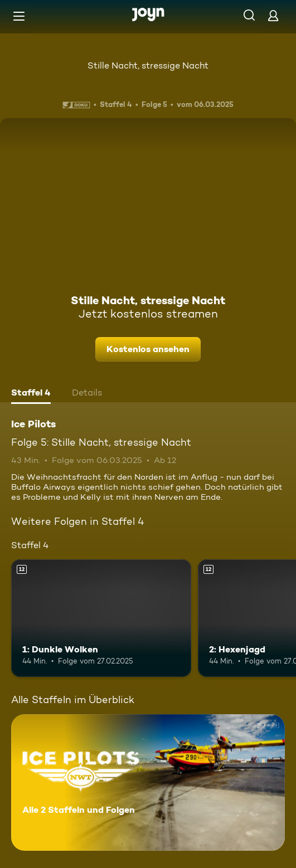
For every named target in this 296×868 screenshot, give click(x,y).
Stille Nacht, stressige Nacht (148, 65)
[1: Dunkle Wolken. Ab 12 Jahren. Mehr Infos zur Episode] (101, 618)
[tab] (31, 394)
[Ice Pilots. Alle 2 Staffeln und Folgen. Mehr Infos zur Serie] (148, 782)
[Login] (273, 15)
